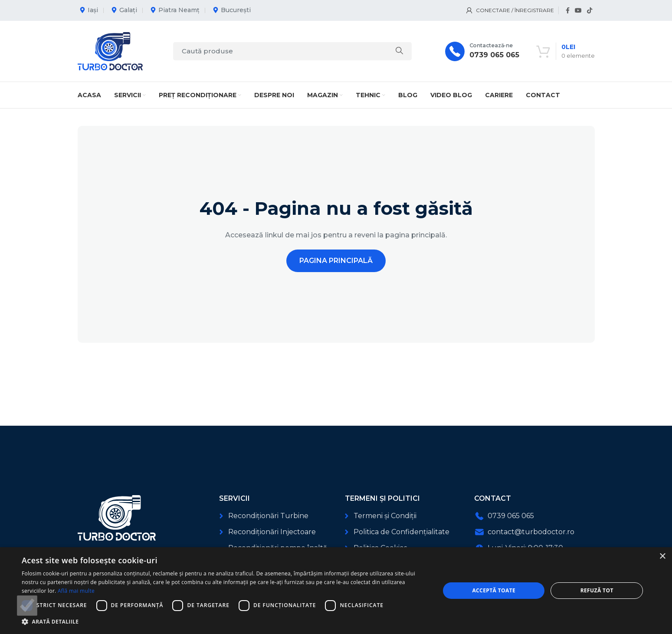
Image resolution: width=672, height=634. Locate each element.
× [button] (662, 557)
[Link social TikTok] (590, 11)
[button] (225, 622)
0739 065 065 (494, 55)
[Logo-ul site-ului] (110, 51)
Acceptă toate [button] (494, 590)
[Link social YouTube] (578, 11)
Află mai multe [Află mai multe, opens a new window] (76, 591)
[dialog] (336, 591)
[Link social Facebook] (568, 11)
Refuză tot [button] (597, 590)
